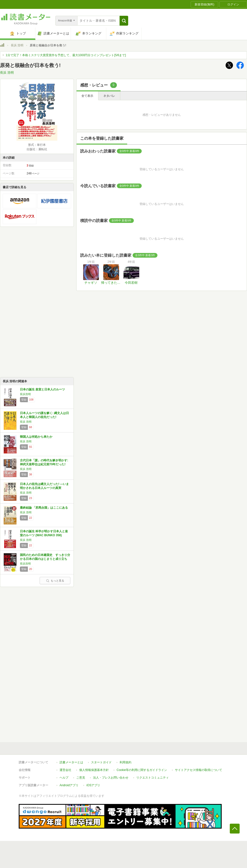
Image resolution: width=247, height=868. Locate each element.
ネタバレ (109, 96)
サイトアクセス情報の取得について (199, 770)
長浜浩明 (25, 394)
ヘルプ (64, 778)
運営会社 (65, 770)
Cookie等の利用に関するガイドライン (142, 770)
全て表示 (87, 96)
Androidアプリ (69, 785)
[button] (124, 21)
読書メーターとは (71, 762)
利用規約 (125, 762)
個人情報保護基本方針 (94, 770)
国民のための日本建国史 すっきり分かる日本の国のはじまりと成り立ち (45, 557)
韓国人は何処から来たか (36, 437)
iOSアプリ (93, 785)
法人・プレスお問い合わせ (111, 778)
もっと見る (55, 581)
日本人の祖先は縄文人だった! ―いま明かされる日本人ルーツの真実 (44, 486)
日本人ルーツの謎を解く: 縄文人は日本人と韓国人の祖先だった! (44, 415)
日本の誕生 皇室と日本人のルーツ (42, 389)
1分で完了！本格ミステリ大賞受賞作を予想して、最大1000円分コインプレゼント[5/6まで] (66, 55)
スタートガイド (101, 762)
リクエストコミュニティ (153, 778)
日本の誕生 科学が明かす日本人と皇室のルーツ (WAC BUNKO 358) (44, 533)
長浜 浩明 (17, 45)
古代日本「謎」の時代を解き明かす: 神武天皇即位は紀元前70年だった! (44, 462)
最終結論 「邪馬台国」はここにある (44, 508)
